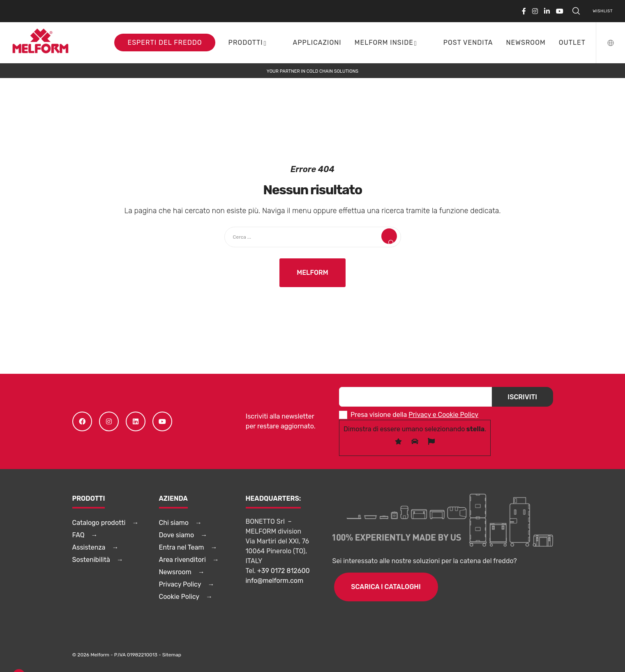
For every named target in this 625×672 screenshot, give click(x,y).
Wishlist (603, 11)
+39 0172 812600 (284, 571)
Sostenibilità (91, 560)
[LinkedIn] (547, 11)
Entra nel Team (182, 547)
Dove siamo (177, 535)
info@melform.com (275, 581)
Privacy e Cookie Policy (443, 415)
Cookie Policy (179, 597)
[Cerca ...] (313, 237)
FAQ (78, 535)
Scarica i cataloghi (386, 587)
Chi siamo (174, 523)
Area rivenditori (182, 560)
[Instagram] (535, 11)
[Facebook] (524, 11)
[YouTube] (560, 11)
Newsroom (175, 572)
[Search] (576, 11)
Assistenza (89, 547)
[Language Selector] (605, 43)
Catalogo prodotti (99, 523)
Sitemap (172, 655)
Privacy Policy (180, 584)
